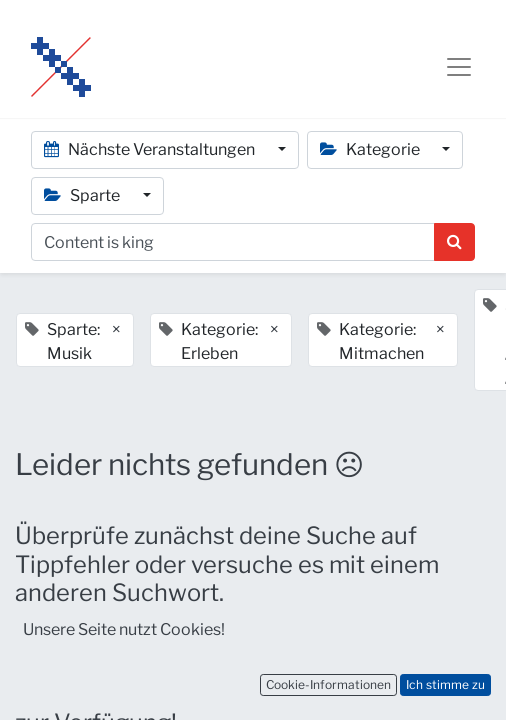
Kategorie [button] (371, 149)
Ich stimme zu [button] (445, 684)
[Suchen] (454, 242)
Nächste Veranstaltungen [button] (151, 149)
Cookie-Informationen (328, 684)
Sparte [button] (83, 195)
